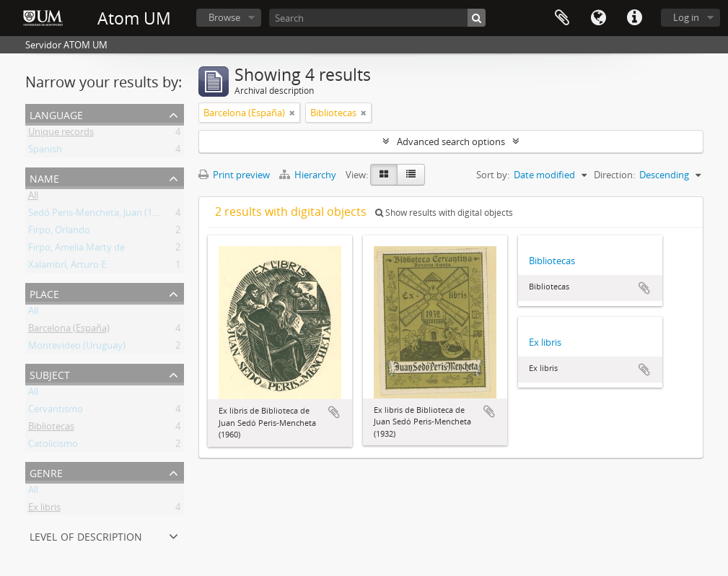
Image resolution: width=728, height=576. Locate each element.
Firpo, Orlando (59, 232)
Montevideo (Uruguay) (77, 348)
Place (44, 293)
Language (598, 18)
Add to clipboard (334, 412)
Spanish (45, 152)
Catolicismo (53, 446)
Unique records (61, 134)
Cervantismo (56, 411)
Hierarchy (309, 175)
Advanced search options (451, 141)
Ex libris (44, 510)
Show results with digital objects (444, 213)
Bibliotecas (51, 429)
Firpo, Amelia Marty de (76, 250)
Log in (686, 17)
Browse (224, 17)
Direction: (614, 175)
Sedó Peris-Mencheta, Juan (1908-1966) (111, 215)
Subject (50, 374)
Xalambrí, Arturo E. (68, 267)
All (33, 198)
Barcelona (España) (69, 331)
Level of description (86, 535)
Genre (46, 472)
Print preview (234, 175)
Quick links (634, 18)
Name (44, 177)
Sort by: (493, 175)
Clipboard (562, 18)
